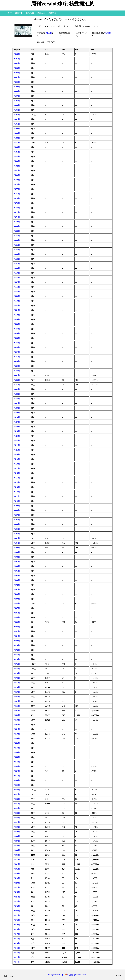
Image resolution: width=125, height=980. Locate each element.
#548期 (17, 324)
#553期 (17, 301)
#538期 (17, 371)
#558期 (17, 278)
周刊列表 (30, 13)
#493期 (17, 580)
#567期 (17, 236)
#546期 (17, 333)
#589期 (17, 133)
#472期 (17, 678)
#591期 (17, 124)
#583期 (17, 161)
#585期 (17, 152)
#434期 (17, 855)
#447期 (17, 794)
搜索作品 (41, 13)
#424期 (17, 901)
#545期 (17, 338)
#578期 (17, 184)
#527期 (17, 422)
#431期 (17, 869)
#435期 (17, 850)
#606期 (17, 54)
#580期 (17, 175)
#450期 (17, 780)
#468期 (17, 697)
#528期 (17, 417)
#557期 (17, 282)
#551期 (17, 310)
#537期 (17, 375)
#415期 (17, 943)
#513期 (17, 487)
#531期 (17, 403)
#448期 (17, 790)
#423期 (17, 906)
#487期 (17, 608)
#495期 (17, 571)
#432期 (17, 864)
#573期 (17, 208)
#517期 (17, 468)
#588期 (17, 138)
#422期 (17, 911)
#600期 (17, 82)
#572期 (17, 212)
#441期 (17, 822)
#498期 (17, 557)
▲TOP (118, 975)
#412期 (108, 33)
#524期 (17, 436)
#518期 (17, 464)
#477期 (17, 655)
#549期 (17, 319)
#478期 (17, 650)
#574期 (17, 203)
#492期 (17, 585)
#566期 (17, 240)
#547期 (17, 329)
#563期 (17, 254)
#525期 (17, 431)
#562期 (17, 259)
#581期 (17, 170)
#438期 (17, 836)
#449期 (17, 785)
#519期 (17, 459)
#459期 (17, 738)
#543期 (17, 347)
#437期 (17, 841)
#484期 (17, 622)
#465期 (17, 711)
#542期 (17, 352)
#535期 (17, 385)
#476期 (17, 659)
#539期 (17, 366)
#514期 (17, 482)
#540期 (17, 361)
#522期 (17, 445)
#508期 (17, 510)
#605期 (17, 59)
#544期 (17, 343)
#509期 (17, 506)
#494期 (17, 576)
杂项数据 (52, 13)
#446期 (17, 799)
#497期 (17, 562)
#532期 (17, 399)
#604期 (17, 63)
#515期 (17, 478)
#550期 (17, 315)
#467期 (17, 701)
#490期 (17, 594)
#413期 (17, 953)
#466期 (17, 706)
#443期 (17, 813)
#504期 (17, 529)
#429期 (17, 878)
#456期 (17, 752)
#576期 (17, 194)
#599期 (17, 87)
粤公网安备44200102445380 (76, 975)
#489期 (17, 599)
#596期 (17, 101)
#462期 (17, 725)
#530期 (17, 408)
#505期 (17, 524)
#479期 (17, 645)
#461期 (17, 729)
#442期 (17, 818)
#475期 (17, 664)
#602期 (17, 73)
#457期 (17, 748)
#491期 (17, 590)
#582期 (17, 166)
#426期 (17, 892)
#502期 (17, 538)
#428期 (17, 883)
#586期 (17, 147)
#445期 (17, 804)
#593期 (17, 115)
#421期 (17, 915)
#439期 (17, 832)
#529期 (17, 413)
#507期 (17, 515)
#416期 (17, 939)
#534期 (17, 389)
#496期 (17, 566)
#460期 (17, 734)
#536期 (17, 380)
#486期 (17, 613)
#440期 (17, 827)
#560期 (17, 268)
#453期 (17, 766)
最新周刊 (19, 13)
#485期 (17, 617)
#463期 (17, 720)
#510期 (17, 501)
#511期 (17, 496)
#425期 (17, 897)
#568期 (17, 231)
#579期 (17, 180)
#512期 (17, 492)
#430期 (17, 874)
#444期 (17, 808)
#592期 (17, 119)
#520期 (17, 454)
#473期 (17, 673)
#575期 (17, 198)
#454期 (17, 762)
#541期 (17, 357)
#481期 (17, 636)
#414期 (17, 948)
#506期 (17, 520)
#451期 (17, 776)
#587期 (17, 143)
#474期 (17, 669)
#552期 (17, 306)
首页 (10, 13)
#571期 (17, 217)
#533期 (17, 394)
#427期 (17, 887)
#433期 (17, 860)
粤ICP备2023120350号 (55, 975)
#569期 (17, 226)
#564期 (17, 250)
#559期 (17, 273)
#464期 (17, 715)
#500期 (17, 548)
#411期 (49, 33)
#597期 (17, 96)
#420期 (17, 920)
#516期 (17, 473)
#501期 (17, 543)
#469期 (17, 692)
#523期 (17, 441)
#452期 (17, 771)
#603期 (17, 68)
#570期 (17, 222)
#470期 (17, 687)
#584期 (17, 157)
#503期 (17, 534)
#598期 (17, 91)
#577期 (17, 189)
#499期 (17, 552)
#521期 (17, 450)
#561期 (17, 264)
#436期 (17, 846)
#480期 (17, 641)
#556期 (17, 287)
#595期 (17, 105)
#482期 (17, 631)
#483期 (17, 627)
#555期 (17, 292)
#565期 (17, 245)
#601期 (17, 77)
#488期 (17, 603)
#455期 (17, 757)
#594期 (17, 110)
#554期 (17, 296)
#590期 (17, 129)
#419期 (17, 925)
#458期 (17, 743)
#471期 (17, 683)
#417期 (17, 934)
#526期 (17, 427)
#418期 (17, 929)
